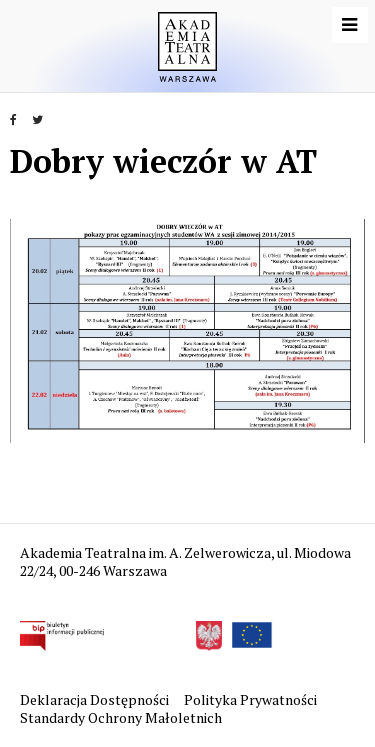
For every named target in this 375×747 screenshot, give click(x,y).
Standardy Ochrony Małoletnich (121, 717)
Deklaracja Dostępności (96, 699)
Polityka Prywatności (252, 699)
